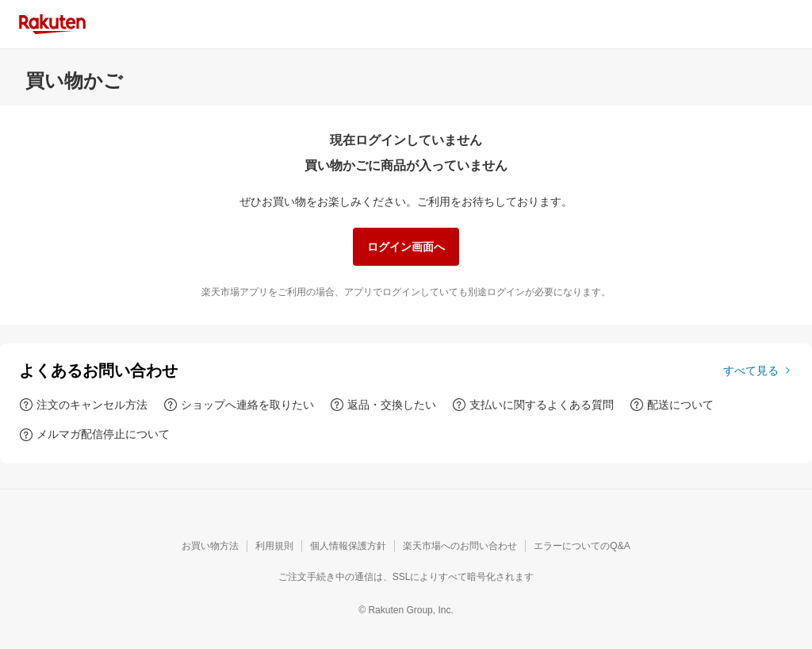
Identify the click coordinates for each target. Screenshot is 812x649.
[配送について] (672, 405)
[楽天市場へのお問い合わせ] (460, 547)
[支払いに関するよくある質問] (533, 405)
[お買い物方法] (210, 547)
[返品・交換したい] (383, 405)
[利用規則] (274, 547)
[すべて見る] (758, 371)
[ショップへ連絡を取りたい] (239, 405)
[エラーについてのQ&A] (582, 547)
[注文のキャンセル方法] (83, 405)
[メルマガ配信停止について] (94, 434)
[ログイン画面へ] (406, 247)
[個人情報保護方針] (348, 547)
